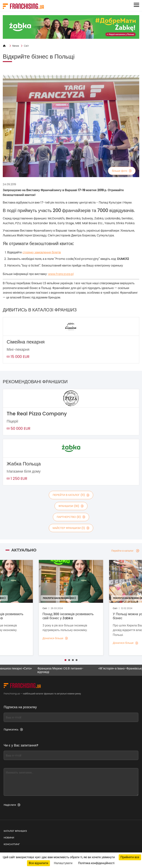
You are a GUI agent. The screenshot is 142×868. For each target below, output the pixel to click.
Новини (9, 838)
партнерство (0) (71, 517)
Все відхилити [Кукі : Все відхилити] (38, 863)
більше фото (122, 171)
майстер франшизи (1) (71, 528)
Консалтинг (12, 844)
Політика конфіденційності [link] (96, 863)
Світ (26, 46)
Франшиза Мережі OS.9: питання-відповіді (62, 670)
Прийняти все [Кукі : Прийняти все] (130, 857)
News (16, 46)
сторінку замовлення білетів (42, 252)
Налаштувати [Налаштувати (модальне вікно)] (63, 863)
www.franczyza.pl (61, 274)
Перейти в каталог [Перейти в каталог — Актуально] (125, 551)
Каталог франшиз (15, 831)
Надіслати (12, 805)
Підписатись (13, 729)
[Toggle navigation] (136, 5)
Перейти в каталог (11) (71, 495)
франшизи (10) (71, 506)
